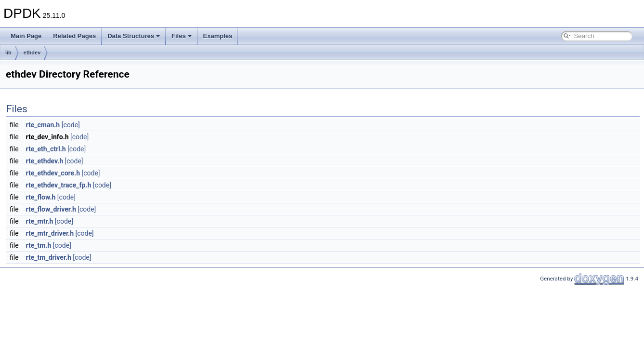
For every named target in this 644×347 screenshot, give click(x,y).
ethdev (32, 53)
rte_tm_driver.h (49, 257)
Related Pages (74, 36)
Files (182, 36)
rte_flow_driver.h (51, 209)
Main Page (26, 36)
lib (8, 53)
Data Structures (134, 36)
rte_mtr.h (40, 221)
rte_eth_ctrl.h (46, 149)
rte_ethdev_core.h (53, 173)
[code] (71, 125)
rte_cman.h (43, 125)
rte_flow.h (41, 197)
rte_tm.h (39, 245)
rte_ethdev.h (45, 161)
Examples (218, 36)
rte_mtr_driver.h (50, 233)
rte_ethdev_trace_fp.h (59, 185)
